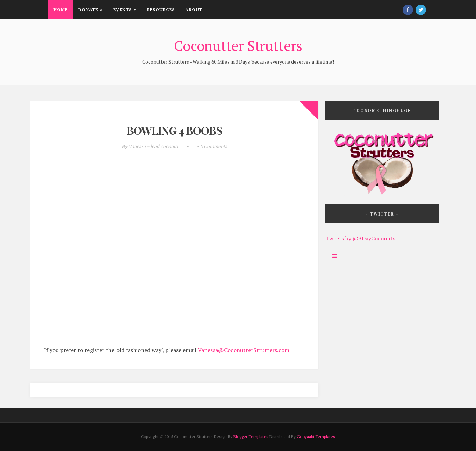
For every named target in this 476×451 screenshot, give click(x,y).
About (194, 10)
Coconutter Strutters (238, 46)
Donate (91, 10)
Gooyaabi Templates (316, 437)
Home (61, 10)
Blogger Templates (251, 437)
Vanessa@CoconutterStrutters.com (244, 350)
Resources (161, 10)
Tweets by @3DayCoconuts (360, 238)
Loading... (177, 255)
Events (125, 10)
